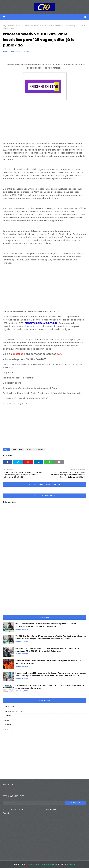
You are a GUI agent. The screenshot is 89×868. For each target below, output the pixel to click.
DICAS (29, 450)
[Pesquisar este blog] (34, 803)
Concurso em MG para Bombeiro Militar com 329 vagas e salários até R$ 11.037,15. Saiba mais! (48, 662)
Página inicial (9, 26)
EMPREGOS (8, 729)
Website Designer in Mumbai (42, 864)
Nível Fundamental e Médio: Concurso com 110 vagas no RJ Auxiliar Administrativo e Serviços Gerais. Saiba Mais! (46, 625)
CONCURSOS (17, 450)
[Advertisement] (44, 120)
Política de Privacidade (13, 809)
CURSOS (7, 716)
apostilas (18, 354)
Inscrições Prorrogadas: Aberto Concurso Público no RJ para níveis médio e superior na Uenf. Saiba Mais (50, 687)
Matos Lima (9, 51)
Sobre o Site (51, 809)
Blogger (72, 864)
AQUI (60, 354)
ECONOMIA (20, 26)
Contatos (7, 813)
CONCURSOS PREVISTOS (14, 711)
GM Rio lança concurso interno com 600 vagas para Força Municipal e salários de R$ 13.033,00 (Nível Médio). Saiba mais (47, 650)
